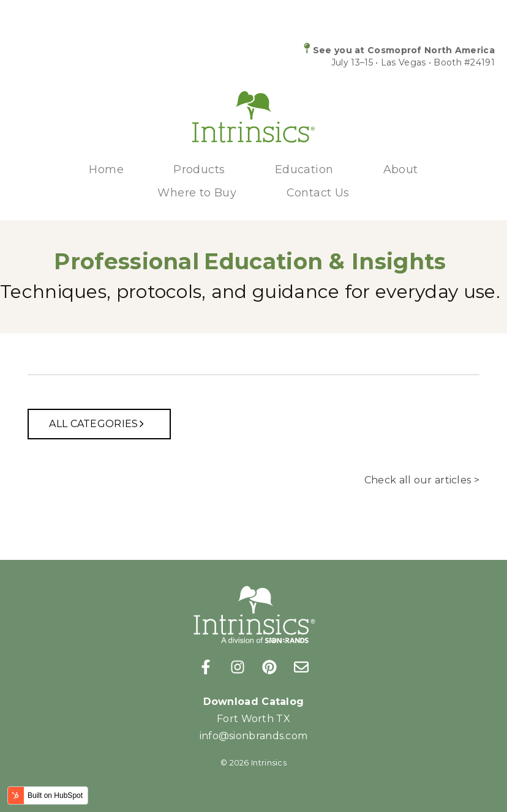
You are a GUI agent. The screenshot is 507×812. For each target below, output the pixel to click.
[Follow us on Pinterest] (269, 667)
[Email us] (301, 667)
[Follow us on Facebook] (206, 667)
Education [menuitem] (304, 169)
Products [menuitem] (199, 169)
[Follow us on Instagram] (238, 667)
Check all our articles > (422, 480)
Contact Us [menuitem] (318, 193)
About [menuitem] (401, 169)
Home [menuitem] (106, 169)
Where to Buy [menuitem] (197, 193)
